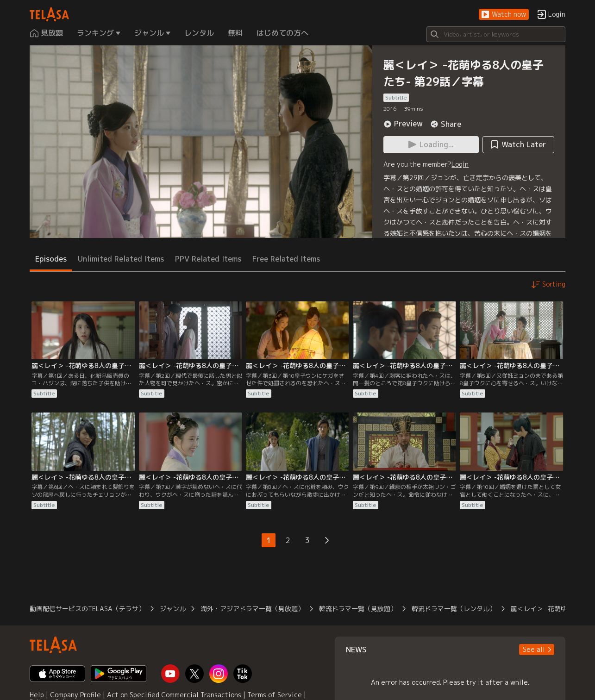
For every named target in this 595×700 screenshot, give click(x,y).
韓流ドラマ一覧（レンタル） (454, 609)
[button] (504, 15)
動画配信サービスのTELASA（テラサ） (87, 609)
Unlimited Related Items (121, 259)
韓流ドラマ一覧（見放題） (358, 609)
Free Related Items (286, 259)
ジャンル (173, 609)
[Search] (496, 34)
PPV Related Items (208, 259)
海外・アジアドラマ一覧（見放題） (252, 609)
